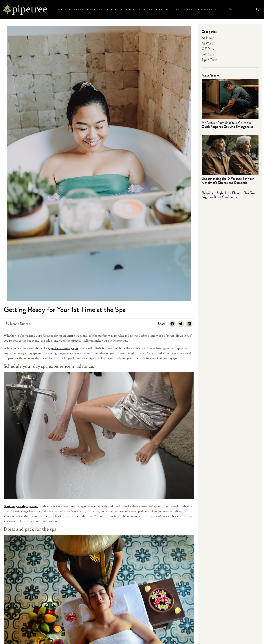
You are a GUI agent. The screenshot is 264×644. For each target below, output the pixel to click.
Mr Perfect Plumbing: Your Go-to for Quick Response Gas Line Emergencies (227, 125)
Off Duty (164, 10)
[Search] (258, 9)
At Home (128, 10)
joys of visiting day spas (63, 348)
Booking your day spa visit (21, 506)
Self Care (184, 10)
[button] (172, 324)
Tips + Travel (207, 10)
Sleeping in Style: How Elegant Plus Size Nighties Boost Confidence (228, 195)
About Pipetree (70, 10)
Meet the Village (102, 10)
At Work (146, 10)
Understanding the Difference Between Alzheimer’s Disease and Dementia (228, 181)
